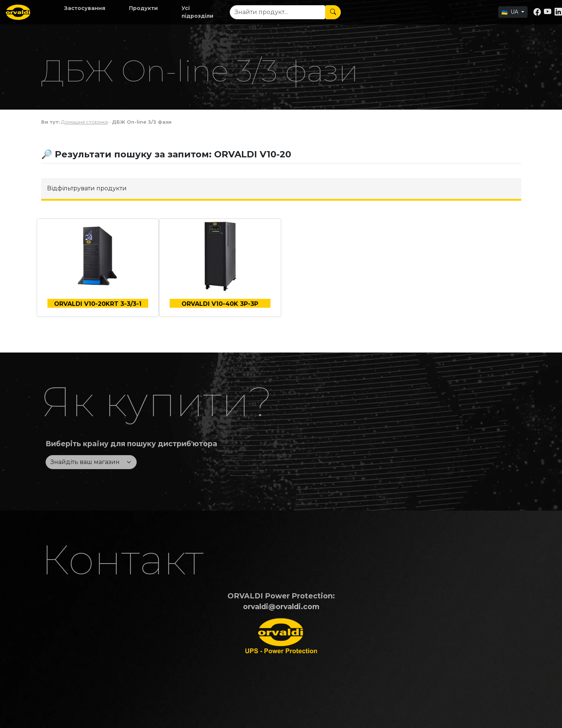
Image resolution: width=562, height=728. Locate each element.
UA (511, 12)
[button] (85, 8)
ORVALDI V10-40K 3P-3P (220, 304)
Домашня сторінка (84, 122)
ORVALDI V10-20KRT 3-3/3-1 (98, 304)
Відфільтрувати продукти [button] (87, 188)
